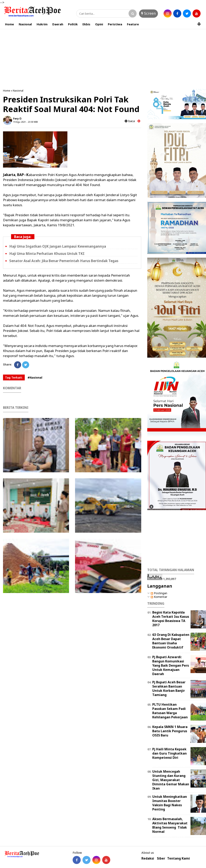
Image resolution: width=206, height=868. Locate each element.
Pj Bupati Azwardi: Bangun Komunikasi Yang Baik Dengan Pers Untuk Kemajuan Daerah (171, 665)
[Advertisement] (103, 58)
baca (130, 121)
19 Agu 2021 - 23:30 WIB (25, 122)
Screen (148, 13)
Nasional (25, 24)
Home (9, 24)
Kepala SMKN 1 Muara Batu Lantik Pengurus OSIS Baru (170, 731)
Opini (99, 24)
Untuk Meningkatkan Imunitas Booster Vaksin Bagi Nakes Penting (170, 803)
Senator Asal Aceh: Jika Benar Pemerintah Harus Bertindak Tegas (64, 261)
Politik (73, 24)
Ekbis (86, 24)
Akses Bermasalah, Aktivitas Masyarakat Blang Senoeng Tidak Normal (170, 825)
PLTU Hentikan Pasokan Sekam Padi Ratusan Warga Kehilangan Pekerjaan (170, 711)
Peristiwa (115, 24)
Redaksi (148, 858)
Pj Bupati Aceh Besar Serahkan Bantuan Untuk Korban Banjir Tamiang (169, 688)
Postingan (159, 593)
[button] (199, 22)
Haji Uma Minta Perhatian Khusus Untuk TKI (47, 254)
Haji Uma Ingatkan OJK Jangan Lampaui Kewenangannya (58, 246)
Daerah (58, 24)
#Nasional (35, 377)
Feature (133, 24)
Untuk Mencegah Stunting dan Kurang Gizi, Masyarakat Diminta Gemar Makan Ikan (171, 780)
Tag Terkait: (14, 377)
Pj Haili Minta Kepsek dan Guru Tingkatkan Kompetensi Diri (169, 753)
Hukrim (42, 24)
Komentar (159, 597)
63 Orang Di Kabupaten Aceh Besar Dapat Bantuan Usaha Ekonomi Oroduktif (171, 641)
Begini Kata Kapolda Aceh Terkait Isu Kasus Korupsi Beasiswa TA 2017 (171, 619)
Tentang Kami (179, 858)
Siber (161, 858)
